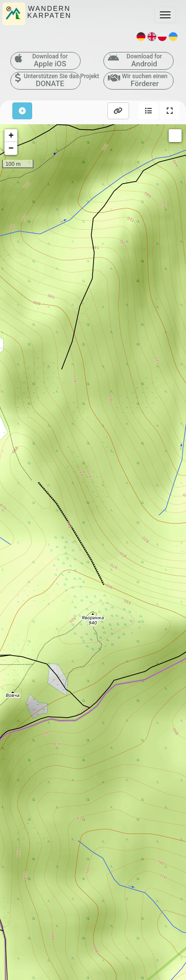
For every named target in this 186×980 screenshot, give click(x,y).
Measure (175, 136)
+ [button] (11, 136)
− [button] (11, 148)
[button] (148, 111)
